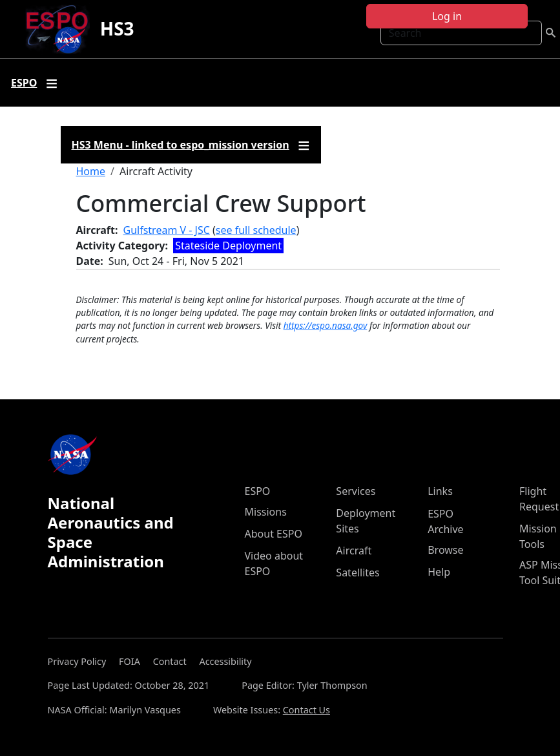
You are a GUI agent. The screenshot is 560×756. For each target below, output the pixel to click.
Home (91, 171)
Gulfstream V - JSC (167, 230)
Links (440, 491)
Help (439, 572)
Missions (266, 512)
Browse (445, 550)
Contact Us (306, 710)
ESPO (258, 491)
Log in (447, 16)
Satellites (358, 572)
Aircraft (354, 551)
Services (356, 491)
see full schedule (256, 230)
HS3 (117, 28)
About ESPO (274, 534)
